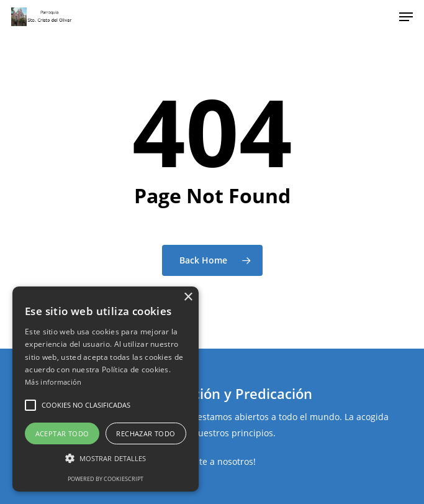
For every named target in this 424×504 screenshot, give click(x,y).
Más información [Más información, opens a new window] (53, 382)
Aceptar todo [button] (62, 433)
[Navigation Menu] (406, 17)
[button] (30, 405)
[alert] (106, 389)
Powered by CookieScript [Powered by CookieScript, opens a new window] (106, 479)
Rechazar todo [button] (146, 433)
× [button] (188, 297)
